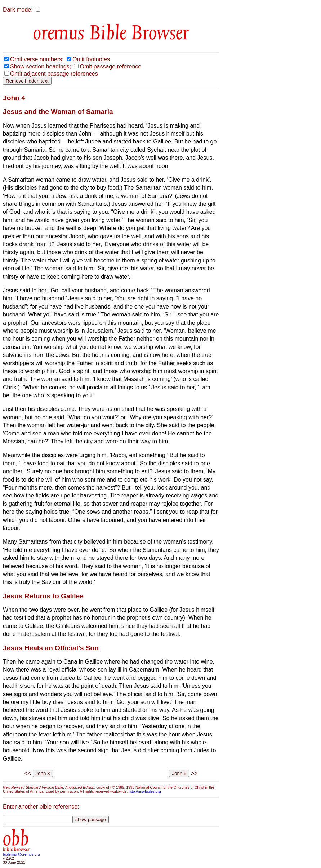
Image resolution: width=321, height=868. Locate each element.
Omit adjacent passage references (54, 74)
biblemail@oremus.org (21, 854)
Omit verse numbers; (37, 59)
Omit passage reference (110, 67)
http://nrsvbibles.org (145, 791)
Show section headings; (41, 67)
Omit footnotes (91, 59)
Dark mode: (18, 10)
